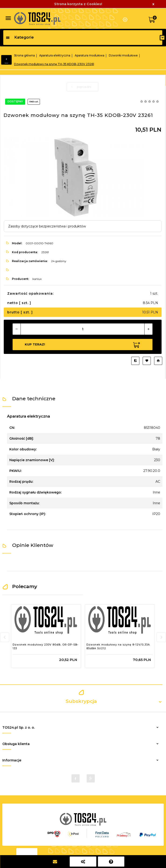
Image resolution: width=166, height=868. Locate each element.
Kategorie (20, 37)
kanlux (37, 279)
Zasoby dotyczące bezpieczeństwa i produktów (47, 226)
